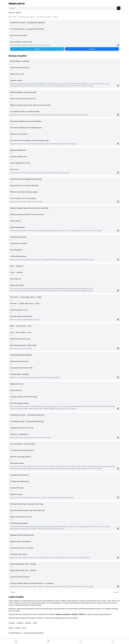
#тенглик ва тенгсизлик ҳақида (91, 231)
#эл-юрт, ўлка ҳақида (72, 231)
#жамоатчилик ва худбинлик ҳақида (23, 84)
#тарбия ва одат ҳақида (38, 406)
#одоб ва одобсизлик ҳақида (20, 526)
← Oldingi (12, 592)
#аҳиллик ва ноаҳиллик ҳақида (44, 466)
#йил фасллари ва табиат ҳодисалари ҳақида (72, 526)
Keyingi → (117, 592)
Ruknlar (19, 13)
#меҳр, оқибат (60, 466)
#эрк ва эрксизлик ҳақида (42, 437)
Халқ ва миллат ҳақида (27, 17)
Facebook (92, 49)
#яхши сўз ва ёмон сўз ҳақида (38, 259)
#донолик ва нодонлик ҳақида (58, 406)
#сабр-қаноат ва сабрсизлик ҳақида (68, 469)
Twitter (81, 614)
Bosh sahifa (12, 17)
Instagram (67, 614)
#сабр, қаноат (87, 469)
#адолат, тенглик (34, 319)
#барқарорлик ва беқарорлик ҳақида (68, 288)
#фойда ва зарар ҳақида (62, 86)
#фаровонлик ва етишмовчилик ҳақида (41, 469)
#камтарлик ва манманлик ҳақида (43, 526)
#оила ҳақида (72, 408)
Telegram (37, 49)
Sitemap (18, 628)
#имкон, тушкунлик (46, 86)
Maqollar (12, 13)
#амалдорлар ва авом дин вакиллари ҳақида (26, 115)
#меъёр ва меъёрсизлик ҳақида (98, 84)
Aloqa (24, 628)
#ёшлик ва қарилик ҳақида (20, 406)
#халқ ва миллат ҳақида (18, 45)
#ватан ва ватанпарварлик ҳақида (22, 291)
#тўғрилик (80, 586)
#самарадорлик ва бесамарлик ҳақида (50, 84)
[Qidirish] (62, 8)
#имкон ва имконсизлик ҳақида (75, 84)
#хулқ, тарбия (32, 586)
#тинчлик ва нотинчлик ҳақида (39, 45)
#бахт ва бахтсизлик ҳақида (62, 291)
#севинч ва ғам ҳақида (18, 558)
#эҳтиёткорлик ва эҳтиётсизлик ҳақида (74, 115)
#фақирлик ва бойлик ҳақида (83, 291)
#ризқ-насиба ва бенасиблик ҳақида (36, 408)
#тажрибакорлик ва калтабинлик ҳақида (24, 86)
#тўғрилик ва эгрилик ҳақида (59, 259)
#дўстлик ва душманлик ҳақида (44, 288)
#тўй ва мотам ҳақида (35, 202)
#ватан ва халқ (59, 231)
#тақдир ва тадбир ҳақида (42, 173)
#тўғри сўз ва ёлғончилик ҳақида (82, 259)
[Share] (118, 45)
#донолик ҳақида (16, 408)
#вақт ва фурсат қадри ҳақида (76, 466)
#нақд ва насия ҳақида (41, 144)
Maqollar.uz (17, 4)
